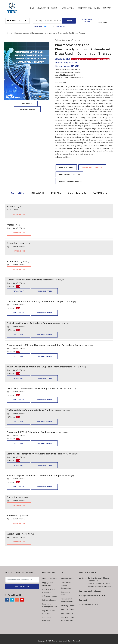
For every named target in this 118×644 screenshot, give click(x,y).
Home (32, 8)
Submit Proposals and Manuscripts (67, 619)
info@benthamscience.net (89, 604)
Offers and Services (49, 596)
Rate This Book (61, 82)
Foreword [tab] (37, 193)
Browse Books (14, 20)
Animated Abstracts (50, 579)
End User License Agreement (49, 591)
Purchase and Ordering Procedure (50, 605)
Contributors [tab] (77, 193)
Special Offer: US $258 (92, 167)
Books (55, 8)
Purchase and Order (68, 610)
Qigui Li (64, 40)
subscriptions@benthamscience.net (92, 595)
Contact (107, 8)
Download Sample (27, 109)
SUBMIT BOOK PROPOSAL (87, 20)
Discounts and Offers (66, 593)
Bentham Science (58, 641)
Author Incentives (67, 579)
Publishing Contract (68, 606)
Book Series (59, 26)
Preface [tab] (56, 193)
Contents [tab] (17, 193)
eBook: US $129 (66, 167)
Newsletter (43, 8)
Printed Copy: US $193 (69, 174)
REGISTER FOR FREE (22, 586)
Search (69, 21)
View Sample (27, 103)
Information (68, 8)
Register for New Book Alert (49, 612)
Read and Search (67, 614)
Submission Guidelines (47, 619)
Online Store (102, 22)
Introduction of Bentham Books (67, 600)
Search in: (38, 26)
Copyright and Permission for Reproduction (66, 585)
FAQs (97, 8)
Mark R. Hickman (74, 40)
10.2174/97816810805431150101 (71, 78)
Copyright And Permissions (48, 584)
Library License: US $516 (70, 181)
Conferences (85, 8)
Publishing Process (49, 600)
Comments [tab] (100, 193)
